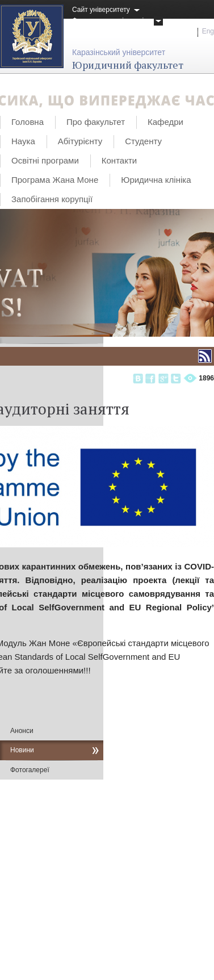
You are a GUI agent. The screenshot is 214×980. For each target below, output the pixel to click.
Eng (208, 31)
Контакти (119, 160)
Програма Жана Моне (55, 180)
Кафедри (165, 122)
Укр (188, 31)
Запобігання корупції (52, 199)
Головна (28, 122)
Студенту (143, 141)
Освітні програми (45, 160)
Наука (23, 141)
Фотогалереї (30, 770)
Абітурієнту (80, 141)
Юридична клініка (156, 180)
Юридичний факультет (128, 65)
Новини (22, 750)
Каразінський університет (119, 52)
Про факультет (96, 122)
